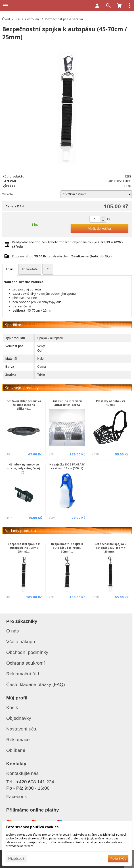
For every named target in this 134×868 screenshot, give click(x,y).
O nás (13, 631)
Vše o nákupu (21, 642)
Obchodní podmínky (27, 652)
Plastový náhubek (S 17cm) (110, 403)
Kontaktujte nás (22, 773)
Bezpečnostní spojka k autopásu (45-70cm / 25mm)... (24, 548)
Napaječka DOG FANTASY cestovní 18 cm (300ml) (67, 466)
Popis (10, 269)
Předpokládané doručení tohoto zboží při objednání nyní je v (68, 244)
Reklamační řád (23, 674)
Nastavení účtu (22, 729)
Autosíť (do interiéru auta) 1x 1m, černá (67, 403)
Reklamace (18, 740)
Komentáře (30, 269)
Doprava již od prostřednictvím (62, 256)
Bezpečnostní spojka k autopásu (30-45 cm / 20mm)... (110, 548)
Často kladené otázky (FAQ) (36, 684)
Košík (12, 707)
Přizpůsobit (16, 859)
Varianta (7, 194)
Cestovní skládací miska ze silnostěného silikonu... (24, 405)
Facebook (17, 796)
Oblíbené (16, 750)
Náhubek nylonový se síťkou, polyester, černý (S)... (24, 468)
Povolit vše (118, 859)
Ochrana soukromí (26, 663)
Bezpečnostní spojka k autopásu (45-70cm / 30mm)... (67, 548)
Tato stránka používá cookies (32, 827)
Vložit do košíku (99, 228)
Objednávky (19, 718)
